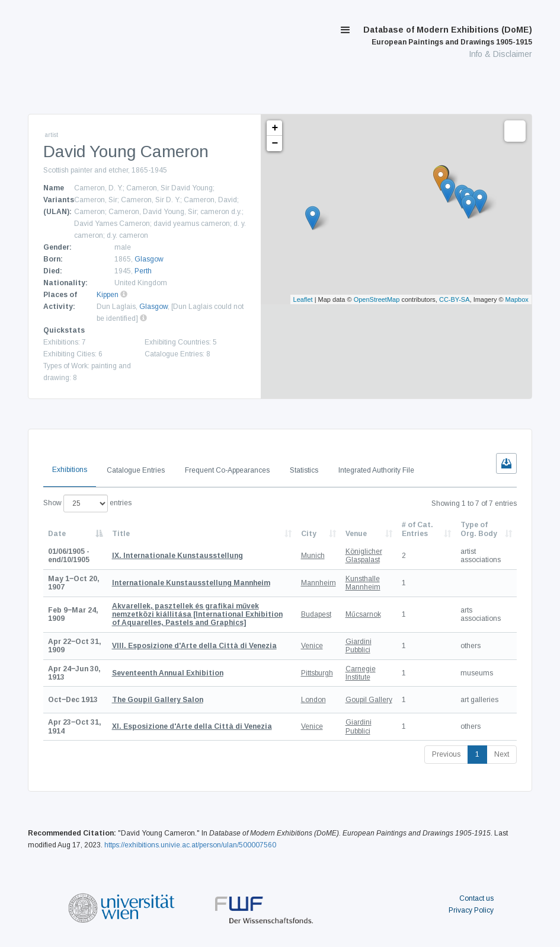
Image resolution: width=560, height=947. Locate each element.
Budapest (316, 614)
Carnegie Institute (361, 673)
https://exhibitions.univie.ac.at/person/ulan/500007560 (190, 845)
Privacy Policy (471, 910)
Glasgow (149, 259)
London (313, 700)
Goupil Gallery (369, 700)
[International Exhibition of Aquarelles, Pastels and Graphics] (197, 615)
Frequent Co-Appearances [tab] (227, 470)
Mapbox (517, 299)
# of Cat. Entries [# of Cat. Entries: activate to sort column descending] (417, 529)
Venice (312, 646)
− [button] (275, 144)
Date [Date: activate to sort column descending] (57, 534)
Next (502, 754)
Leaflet (303, 299)
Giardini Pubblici (359, 646)
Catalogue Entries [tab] (136, 470)
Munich (313, 556)
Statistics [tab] (304, 470)
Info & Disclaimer (500, 54)
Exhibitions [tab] (70, 470)
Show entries (87, 503)
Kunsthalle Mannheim (363, 583)
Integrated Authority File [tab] (376, 470)
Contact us (476, 898)
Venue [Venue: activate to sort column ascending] (356, 534)
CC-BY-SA (455, 299)
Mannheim (319, 583)
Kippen (108, 295)
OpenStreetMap (377, 299)
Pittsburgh (317, 673)
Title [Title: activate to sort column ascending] (121, 534)
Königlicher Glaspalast (364, 556)
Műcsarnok (363, 614)
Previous (446, 754)
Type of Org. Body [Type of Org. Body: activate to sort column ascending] (479, 529)
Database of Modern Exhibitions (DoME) (448, 36)
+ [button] (275, 128)
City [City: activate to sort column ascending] (309, 534)
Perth (143, 271)
